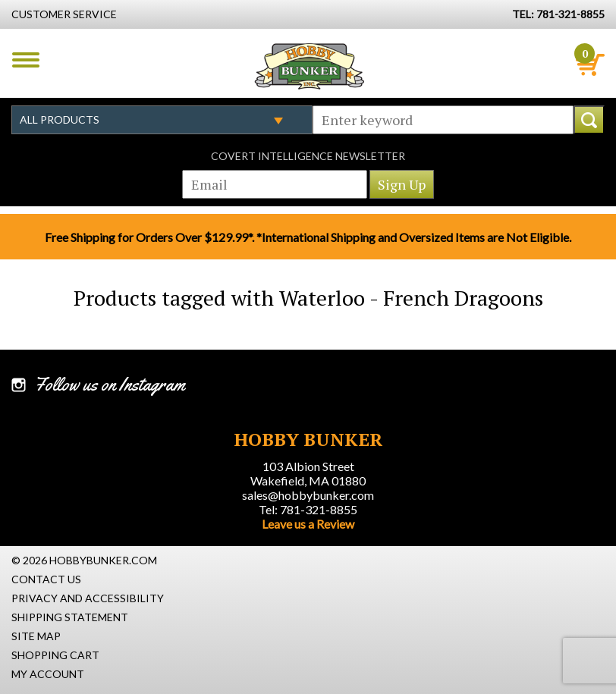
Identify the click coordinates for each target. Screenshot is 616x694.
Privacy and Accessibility (88, 598)
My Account (48, 674)
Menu (26, 60)
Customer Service (64, 14)
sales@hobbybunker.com (308, 495)
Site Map (36, 636)
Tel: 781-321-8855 (308, 509)
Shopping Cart (55, 655)
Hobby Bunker (309, 66)
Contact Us (46, 579)
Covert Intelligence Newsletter (308, 156)
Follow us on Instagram (110, 385)
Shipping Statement (70, 617)
